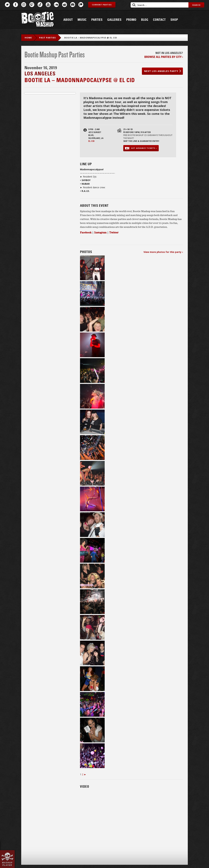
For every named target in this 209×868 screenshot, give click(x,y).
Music (82, 20)
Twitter (7, 5)
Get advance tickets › (144, 148)
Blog (145, 20)
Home (28, 38)
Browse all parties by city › (164, 57)
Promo (131, 20)
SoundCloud (56, 5)
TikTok (40, 5)
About (68, 20)
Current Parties (102, 5)
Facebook (16, 5)
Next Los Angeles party (161, 71)
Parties (97, 20)
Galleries (114, 20)
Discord (73, 5)
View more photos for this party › (163, 252)
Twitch (32, 5)
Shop (174, 20)
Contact (159, 20)
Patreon (81, 5)
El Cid (91, 141)
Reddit (64, 5)
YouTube (48, 5)
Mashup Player (7, 864)
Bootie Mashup (38, 20)
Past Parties (48, 38)
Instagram (24, 5)
